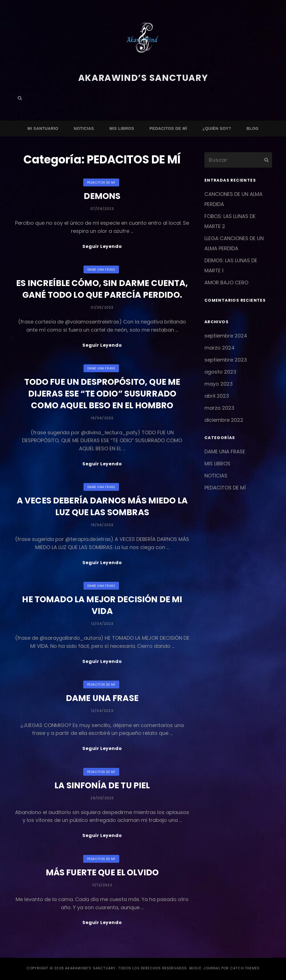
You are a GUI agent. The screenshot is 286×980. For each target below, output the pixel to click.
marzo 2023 (219, 408)
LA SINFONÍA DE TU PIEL (102, 786)
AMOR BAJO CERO (226, 282)
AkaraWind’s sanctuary (143, 78)
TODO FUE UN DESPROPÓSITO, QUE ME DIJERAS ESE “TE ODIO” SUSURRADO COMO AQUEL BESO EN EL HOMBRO (102, 394)
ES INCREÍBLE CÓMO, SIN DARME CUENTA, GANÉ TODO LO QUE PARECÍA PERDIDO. (102, 289)
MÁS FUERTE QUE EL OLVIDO (102, 874)
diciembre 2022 (224, 420)
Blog (253, 128)
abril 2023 (217, 396)
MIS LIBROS (122, 128)
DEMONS (102, 196)
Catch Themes (245, 970)
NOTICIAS (84, 128)
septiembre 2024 (226, 335)
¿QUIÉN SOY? (217, 128)
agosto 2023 (220, 371)
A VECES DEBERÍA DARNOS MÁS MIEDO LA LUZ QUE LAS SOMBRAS (102, 507)
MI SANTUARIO (43, 128)
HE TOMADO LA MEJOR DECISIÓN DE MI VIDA (102, 606)
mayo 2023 (219, 384)
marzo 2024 (220, 347)
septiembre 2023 (226, 359)
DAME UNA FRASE (101, 269)
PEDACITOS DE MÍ (168, 128)
